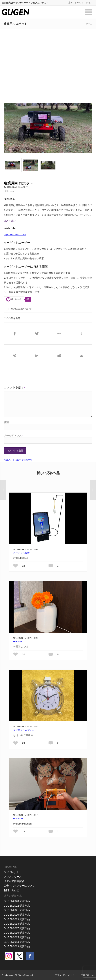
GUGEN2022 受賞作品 (17, 906)
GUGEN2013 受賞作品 (17, 946)
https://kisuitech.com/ (15, 235)
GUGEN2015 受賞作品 (17, 937)
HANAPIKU (19, 819)
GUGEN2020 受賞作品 (17, 915)
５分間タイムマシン (24, 730)
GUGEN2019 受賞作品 (17, 919)
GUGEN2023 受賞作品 (17, 901)
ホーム (89, 24)
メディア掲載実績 (14, 881)
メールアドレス (13, 436)
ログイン (88, 3)
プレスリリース (13, 877)
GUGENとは (11, 872)
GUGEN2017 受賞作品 (17, 928)
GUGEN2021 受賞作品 (17, 910)
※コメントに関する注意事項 (18, 460)
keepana (18, 641)
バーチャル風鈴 (21, 553)
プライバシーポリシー (66, 975)
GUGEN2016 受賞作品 (17, 933)
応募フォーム (75, 3)
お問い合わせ (11, 890)
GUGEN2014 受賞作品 (17, 942)
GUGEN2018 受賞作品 (17, 924)
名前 (7, 422)
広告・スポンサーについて (19, 886)
